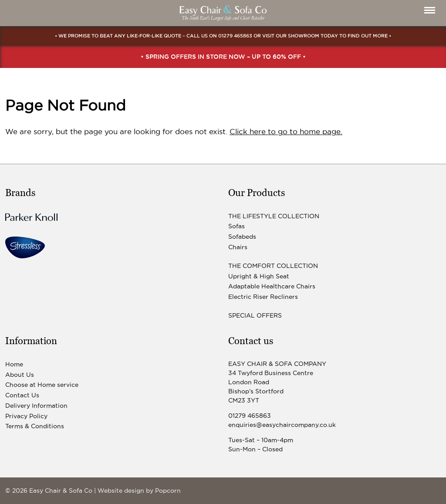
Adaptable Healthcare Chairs (272, 286)
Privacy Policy (26, 416)
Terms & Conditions (35, 426)
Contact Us (22, 395)
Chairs (238, 247)
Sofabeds (242, 237)
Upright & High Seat (259, 276)
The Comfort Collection (273, 266)
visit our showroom (291, 36)
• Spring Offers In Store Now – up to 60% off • (223, 57)
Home (14, 364)
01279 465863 (235, 36)
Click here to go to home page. (286, 132)
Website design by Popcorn (139, 490)
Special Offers (255, 315)
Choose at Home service (42, 385)
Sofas (237, 226)
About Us (20, 375)
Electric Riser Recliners (263, 297)
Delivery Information (36, 406)
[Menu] (430, 10)
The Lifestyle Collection (274, 216)
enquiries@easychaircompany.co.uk (282, 425)
